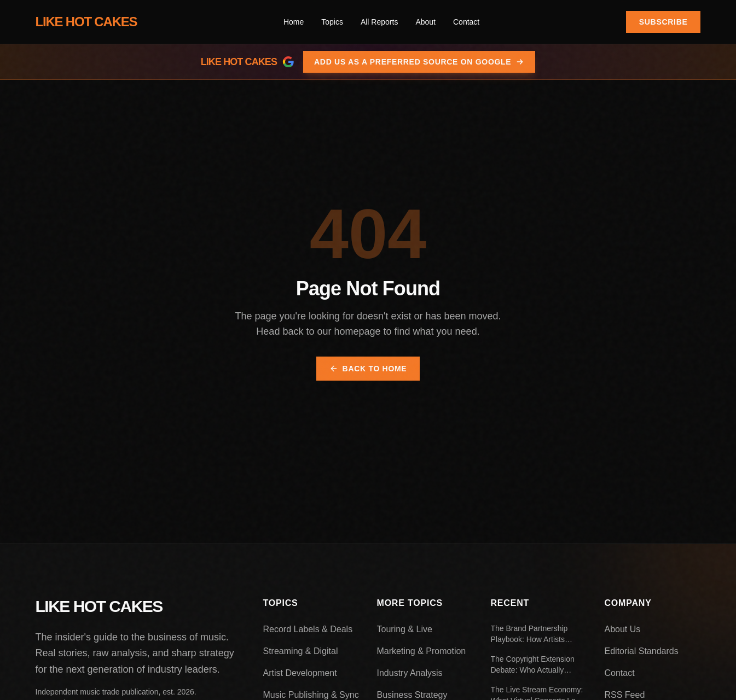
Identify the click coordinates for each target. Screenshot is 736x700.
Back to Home (368, 369)
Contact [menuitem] (466, 22)
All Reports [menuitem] (379, 22)
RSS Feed (625, 695)
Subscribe (663, 22)
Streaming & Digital (301, 651)
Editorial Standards (642, 651)
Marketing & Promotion (422, 651)
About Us (623, 629)
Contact (620, 673)
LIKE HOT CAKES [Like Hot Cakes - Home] (86, 22)
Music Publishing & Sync (311, 695)
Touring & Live (405, 629)
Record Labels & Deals (308, 629)
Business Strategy (412, 695)
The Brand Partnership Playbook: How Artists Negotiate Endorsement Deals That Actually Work (534, 634)
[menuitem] (332, 22)
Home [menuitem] (294, 22)
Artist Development (300, 673)
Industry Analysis (410, 673)
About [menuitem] (425, 22)
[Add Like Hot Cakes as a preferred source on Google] (368, 62)
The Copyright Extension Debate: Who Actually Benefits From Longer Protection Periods (533, 665)
